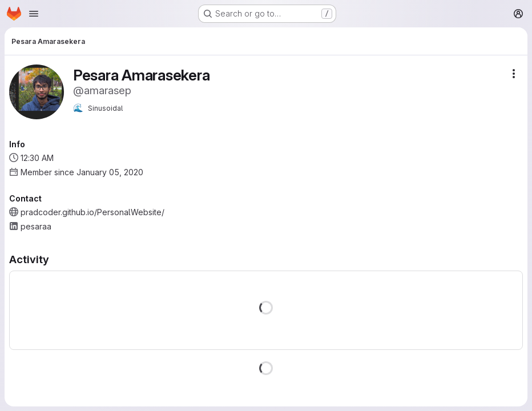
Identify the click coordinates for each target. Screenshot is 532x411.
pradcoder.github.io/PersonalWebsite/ (92, 212)
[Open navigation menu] (34, 14)
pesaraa (36, 226)
